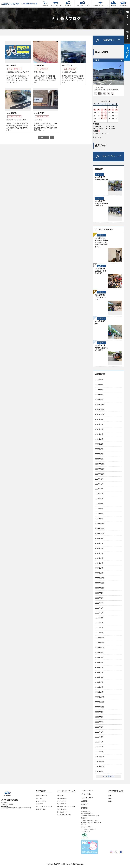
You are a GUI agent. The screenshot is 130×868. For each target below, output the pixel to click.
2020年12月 (100, 697)
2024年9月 (99, 479)
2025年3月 (99, 449)
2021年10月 (100, 648)
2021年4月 (99, 677)
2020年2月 (99, 747)
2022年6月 (99, 608)
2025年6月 (99, 434)
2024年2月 (99, 514)
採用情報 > (85, 808)
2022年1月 (99, 633)
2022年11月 (100, 583)
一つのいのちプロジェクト (100, 4)
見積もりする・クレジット (44, 807)
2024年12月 (100, 464)
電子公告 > (84, 825)
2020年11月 (100, 702)
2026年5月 (99, 380)
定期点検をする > (62, 798)
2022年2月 (99, 628)
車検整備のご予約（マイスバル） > (67, 807)
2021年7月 (99, 662)
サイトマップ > (86, 831)
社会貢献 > (85, 804)
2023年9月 (99, 538)
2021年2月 (99, 687)
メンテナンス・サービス (83, 4)
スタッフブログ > (62, 804)
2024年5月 (99, 499)
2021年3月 (99, 682)
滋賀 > (110, 798)
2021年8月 (99, 658)
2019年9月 (99, 772)
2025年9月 (99, 419)
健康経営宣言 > (86, 811)
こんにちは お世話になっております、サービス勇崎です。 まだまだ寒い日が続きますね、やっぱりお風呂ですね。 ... (45, 125)
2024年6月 (99, 494)
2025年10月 (100, 414)
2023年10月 (100, 534)
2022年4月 (99, 618)
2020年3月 (99, 742)
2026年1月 (99, 400)
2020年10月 (100, 707)
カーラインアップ (56, 4)
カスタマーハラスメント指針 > (90, 820)
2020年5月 (99, 732)
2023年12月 (100, 524)
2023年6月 (99, 553)
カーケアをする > (62, 801)
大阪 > (110, 796)
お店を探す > (39, 804)
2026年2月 (99, 395)
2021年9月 (99, 653)
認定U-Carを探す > (41, 809)
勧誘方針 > (84, 818)
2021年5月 (99, 672)
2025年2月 (99, 454)
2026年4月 (99, 385)
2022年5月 (99, 613)
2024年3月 (99, 509)
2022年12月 (100, 578)
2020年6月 (99, 727)
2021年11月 (100, 643)
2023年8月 (99, 543)
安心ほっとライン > (62, 812)
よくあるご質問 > (87, 798)
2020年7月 (99, 722)
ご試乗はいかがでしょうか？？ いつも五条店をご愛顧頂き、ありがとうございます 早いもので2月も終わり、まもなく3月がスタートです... (18, 77)
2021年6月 (99, 667)
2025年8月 (99, 424)
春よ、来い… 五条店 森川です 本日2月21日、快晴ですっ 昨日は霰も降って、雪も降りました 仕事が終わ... (45, 77)
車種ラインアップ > (41, 796)
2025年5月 (99, 439)
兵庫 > (110, 801)
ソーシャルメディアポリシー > (90, 829)
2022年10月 (100, 588)
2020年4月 (99, 737)
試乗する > (39, 798)
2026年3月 (99, 390)
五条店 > (99, 175)
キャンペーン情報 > (41, 801)
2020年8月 (99, 717)
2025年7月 (99, 429)
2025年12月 (100, 405)
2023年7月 (99, 548)
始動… (97, 324)
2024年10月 (100, 474)
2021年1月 (99, 692)
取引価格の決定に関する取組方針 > (91, 822)
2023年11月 (100, 529)
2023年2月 (99, 568)
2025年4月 (99, 444)
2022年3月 (99, 623)
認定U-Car (68, 4)
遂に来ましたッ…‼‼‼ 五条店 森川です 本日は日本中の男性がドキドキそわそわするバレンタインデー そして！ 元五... (73, 77)
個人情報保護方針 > (87, 814)
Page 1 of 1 (44, 137)
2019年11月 (100, 762)
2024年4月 (99, 504)
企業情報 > (85, 801)
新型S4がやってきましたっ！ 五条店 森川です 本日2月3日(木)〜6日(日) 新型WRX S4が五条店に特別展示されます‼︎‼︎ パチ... (17, 125)
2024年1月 (99, 519)
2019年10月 (100, 767)
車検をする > (61, 796)
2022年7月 (99, 603)
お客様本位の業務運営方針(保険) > (91, 816)
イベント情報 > (86, 794)
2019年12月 (100, 757)
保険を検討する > (62, 809)
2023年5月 (99, 558)
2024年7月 (99, 489)
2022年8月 (99, 598)
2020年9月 (99, 712)
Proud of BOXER (101, 180)
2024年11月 (100, 469)
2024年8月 (99, 484)
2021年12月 (100, 638)
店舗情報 (45, 4)
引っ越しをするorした (64, 815)
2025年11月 (100, 410)
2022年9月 (99, 593)
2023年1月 (99, 573)
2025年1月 (99, 459)
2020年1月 (99, 752)
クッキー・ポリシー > (87, 827)
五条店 (97, 60)
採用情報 (113, 4)
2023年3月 (99, 563)
